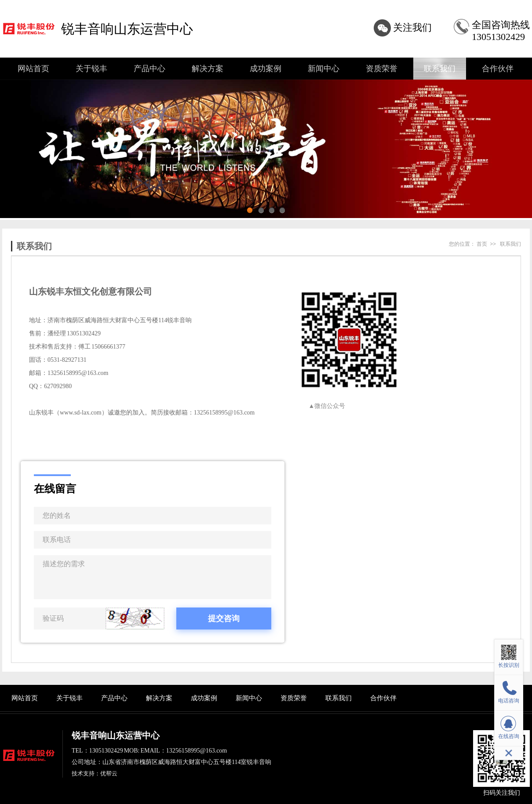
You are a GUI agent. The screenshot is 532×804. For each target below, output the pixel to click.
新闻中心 (324, 69)
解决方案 (208, 69)
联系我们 (440, 69)
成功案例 (266, 69)
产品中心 (149, 69)
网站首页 (33, 69)
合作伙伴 (498, 69)
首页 (482, 244)
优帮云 (109, 773)
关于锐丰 (91, 69)
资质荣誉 (382, 69)
